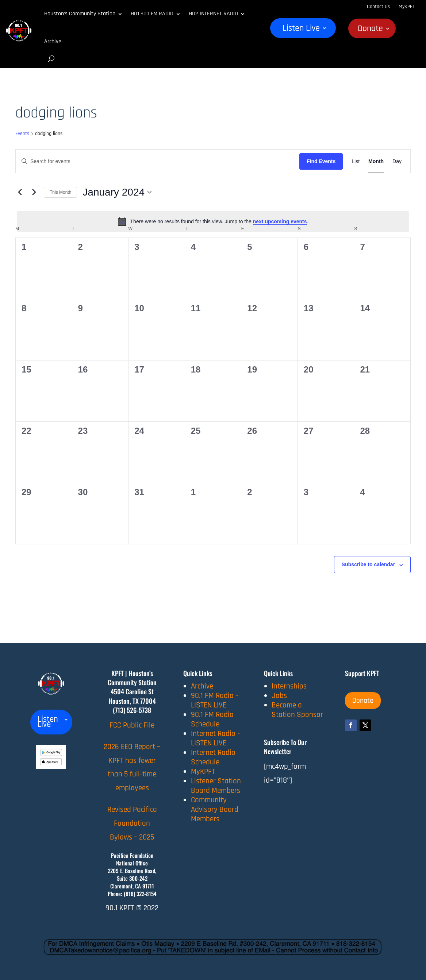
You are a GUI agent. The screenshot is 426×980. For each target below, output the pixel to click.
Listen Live (301, 30)
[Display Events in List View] (356, 161)
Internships (289, 686)
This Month (60, 192)
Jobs (279, 696)
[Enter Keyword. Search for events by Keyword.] (158, 161)
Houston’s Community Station (80, 14)
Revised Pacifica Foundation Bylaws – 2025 (132, 823)
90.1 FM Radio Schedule (212, 719)
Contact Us (378, 7)
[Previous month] (20, 192)
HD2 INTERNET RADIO (213, 14)
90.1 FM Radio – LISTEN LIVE (215, 700)
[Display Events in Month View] (376, 161)
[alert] (213, 221)
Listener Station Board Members (216, 786)
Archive (53, 41)
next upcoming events (280, 221)
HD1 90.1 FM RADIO (152, 14)
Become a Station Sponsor (297, 710)
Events (22, 134)
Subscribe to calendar (368, 564)
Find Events (321, 161)
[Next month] (34, 192)
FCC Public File (132, 725)
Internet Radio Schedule (213, 757)
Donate (370, 30)
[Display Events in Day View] (397, 161)
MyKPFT (406, 7)
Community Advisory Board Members (215, 809)
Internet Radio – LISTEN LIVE (216, 738)
